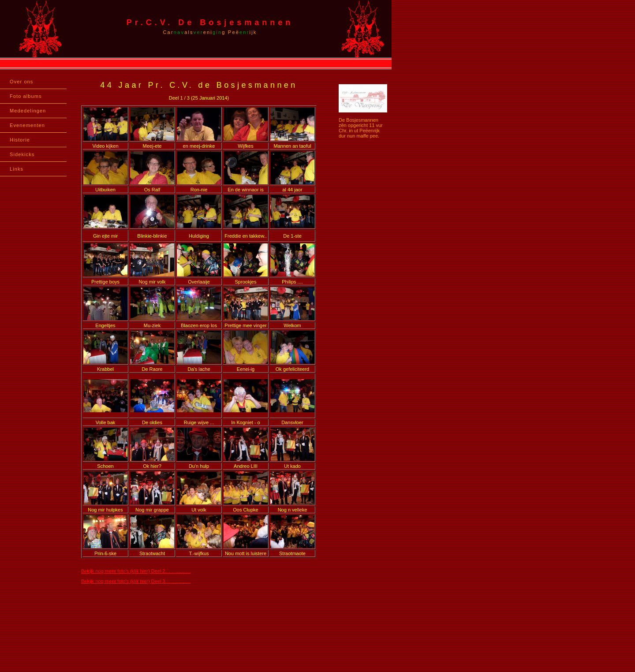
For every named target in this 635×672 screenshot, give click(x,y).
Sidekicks (22, 154)
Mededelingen (28, 111)
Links (17, 169)
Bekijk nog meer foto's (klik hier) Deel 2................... (136, 571)
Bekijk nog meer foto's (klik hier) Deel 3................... (136, 581)
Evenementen (27, 125)
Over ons (21, 82)
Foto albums (26, 96)
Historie (20, 140)
